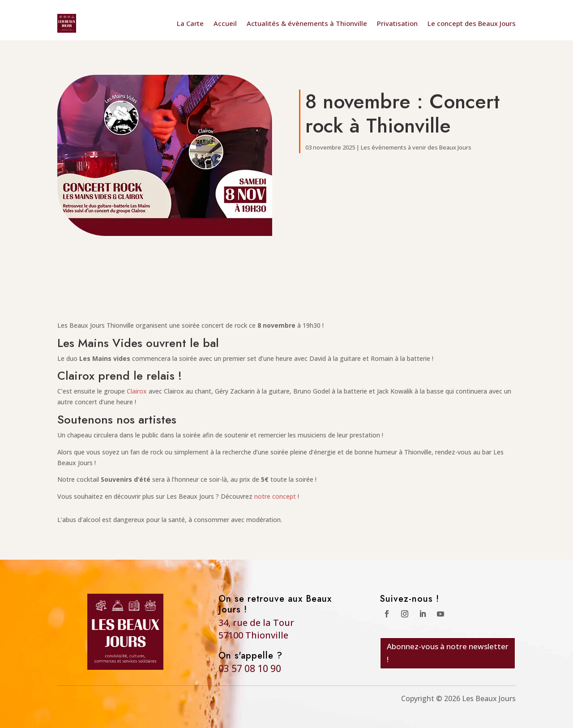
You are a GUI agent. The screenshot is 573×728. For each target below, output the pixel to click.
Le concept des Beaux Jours (472, 23)
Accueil (225, 23)
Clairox (137, 391)
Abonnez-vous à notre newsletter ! (448, 653)
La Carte (190, 23)
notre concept (275, 496)
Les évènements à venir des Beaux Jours (416, 147)
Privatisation (397, 23)
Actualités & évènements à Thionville (307, 23)
